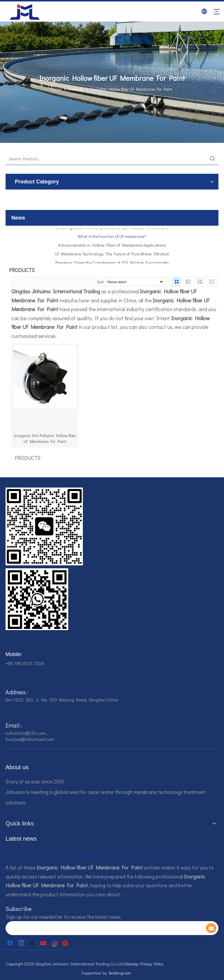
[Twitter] (33, 943)
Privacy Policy (152, 964)
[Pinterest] (66, 943)
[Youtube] (44, 943)
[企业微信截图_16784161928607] (37, 599)
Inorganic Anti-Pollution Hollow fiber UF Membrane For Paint (45, 438)
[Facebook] (10, 943)
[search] (101, 928)
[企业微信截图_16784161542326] (44, 526)
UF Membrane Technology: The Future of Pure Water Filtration (112, 256)
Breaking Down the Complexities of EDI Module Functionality (112, 229)
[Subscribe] (211, 928)
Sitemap (131, 964)
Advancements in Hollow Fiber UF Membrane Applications (112, 247)
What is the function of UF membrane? (112, 238)
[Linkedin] (22, 943)
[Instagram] (55, 943)
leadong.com (120, 973)
